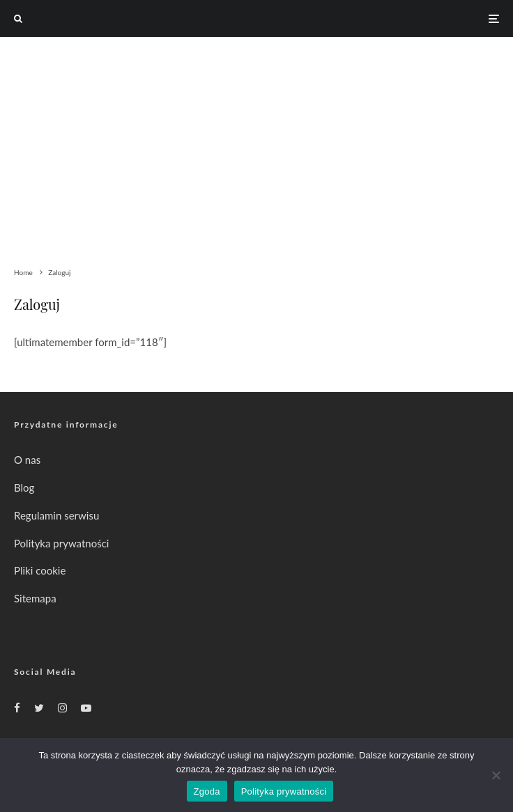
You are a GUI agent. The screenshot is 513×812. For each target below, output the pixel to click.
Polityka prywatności (61, 543)
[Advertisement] (256, 141)
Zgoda (207, 791)
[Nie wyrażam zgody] (496, 775)
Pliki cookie (40, 570)
